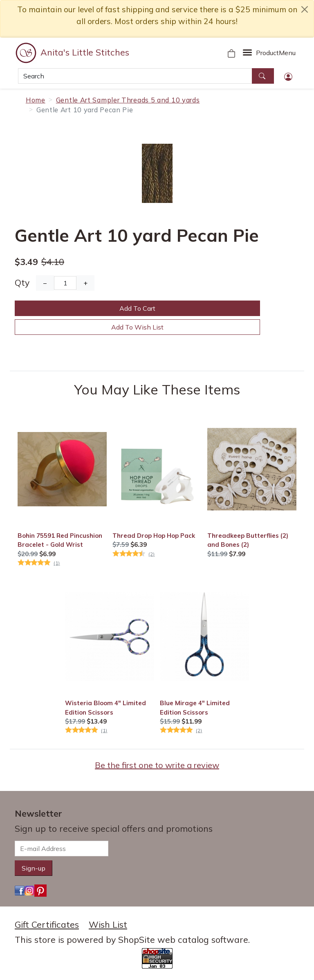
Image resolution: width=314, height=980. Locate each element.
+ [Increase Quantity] (85, 283)
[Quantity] (65, 283)
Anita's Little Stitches (85, 52)
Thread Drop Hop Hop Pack (154, 536)
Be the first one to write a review (157, 765)
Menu (276, 53)
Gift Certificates (47, 924)
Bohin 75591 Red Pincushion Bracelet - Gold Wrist (60, 540)
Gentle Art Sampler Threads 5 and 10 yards (128, 100)
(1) (57, 563)
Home (36, 100)
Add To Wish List (137, 327)
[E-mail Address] (62, 849)
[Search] (135, 76)
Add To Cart (137, 308)
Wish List (108, 924)
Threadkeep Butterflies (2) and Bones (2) (248, 540)
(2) (151, 554)
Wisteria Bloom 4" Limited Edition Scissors (105, 707)
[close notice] (305, 9)
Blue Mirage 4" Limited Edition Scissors (195, 707)
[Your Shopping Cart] (231, 53)
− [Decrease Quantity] (45, 283)
